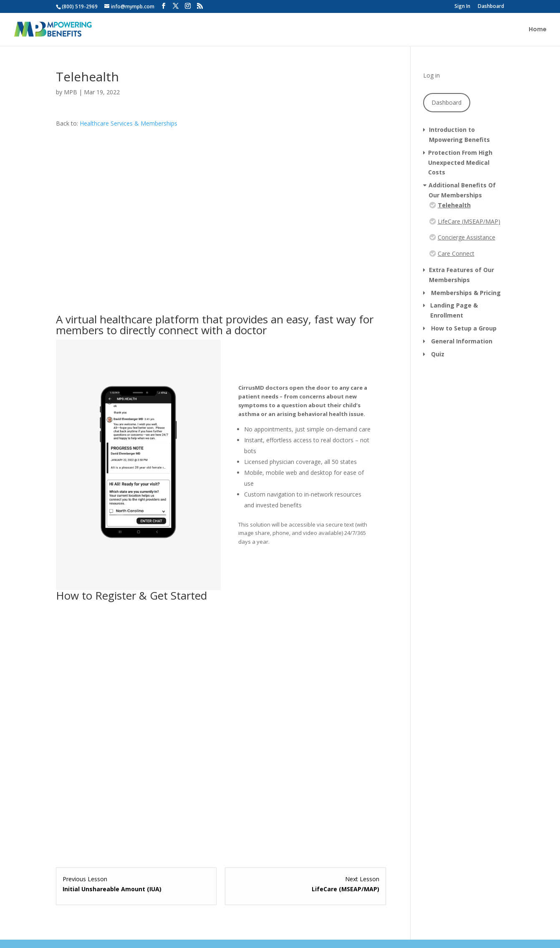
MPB (71, 92)
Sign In (462, 7)
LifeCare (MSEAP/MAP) (469, 221)
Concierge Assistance (467, 237)
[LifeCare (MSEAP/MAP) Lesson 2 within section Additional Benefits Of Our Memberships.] (305, 884)
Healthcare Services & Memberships (129, 123)
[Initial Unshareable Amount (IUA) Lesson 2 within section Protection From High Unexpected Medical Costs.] (136, 884)
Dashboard (491, 7)
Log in (431, 75)
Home (538, 30)
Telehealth (454, 205)
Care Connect (456, 253)
